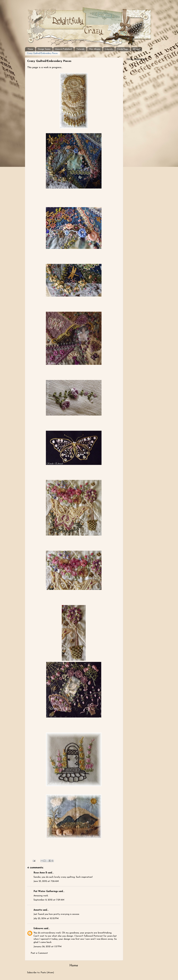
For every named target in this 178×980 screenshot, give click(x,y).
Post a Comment (39, 953)
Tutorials (80, 49)
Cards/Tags (123, 49)
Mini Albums (95, 49)
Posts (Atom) (47, 973)
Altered (136, 49)
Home (30, 49)
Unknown (38, 929)
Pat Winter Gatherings (46, 891)
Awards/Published (63, 49)
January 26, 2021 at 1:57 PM (47, 947)
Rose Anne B (40, 873)
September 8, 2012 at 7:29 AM (49, 900)
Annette (38, 910)
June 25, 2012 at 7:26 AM (46, 881)
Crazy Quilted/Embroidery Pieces (42, 53)
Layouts (109, 49)
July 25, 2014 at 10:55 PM (46, 919)
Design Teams (44, 49)
